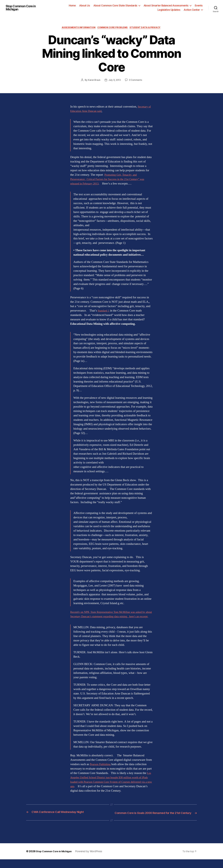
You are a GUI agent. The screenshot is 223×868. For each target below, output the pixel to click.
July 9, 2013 (114, 81)
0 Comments (136, 81)
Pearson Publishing (101, 769)
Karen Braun (94, 81)
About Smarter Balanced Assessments (166, 5)
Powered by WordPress (92, 860)
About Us (85, 5)
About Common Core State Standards (115, 5)
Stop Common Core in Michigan (22, 8)
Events (199, 5)
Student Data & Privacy (147, 28)
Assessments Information (78, 28)
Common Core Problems (113, 28)
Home (72, 5)
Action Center (192, 10)
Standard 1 (104, 311)
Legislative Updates (169, 10)
